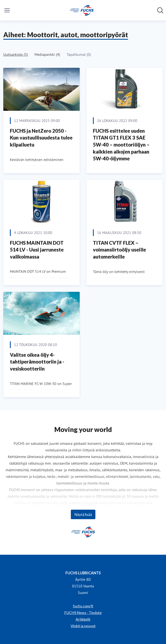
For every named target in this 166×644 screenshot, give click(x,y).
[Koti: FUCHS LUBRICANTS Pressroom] (82, 10)
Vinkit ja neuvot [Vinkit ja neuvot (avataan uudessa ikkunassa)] (83, 626)
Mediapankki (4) (47, 54)
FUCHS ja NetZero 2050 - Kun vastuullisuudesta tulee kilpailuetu (41, 138)
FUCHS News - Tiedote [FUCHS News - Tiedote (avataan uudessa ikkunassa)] (83, 613)
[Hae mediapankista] (160, 10)
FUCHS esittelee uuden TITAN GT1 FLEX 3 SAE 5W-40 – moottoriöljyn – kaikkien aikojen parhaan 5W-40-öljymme (121, 145)
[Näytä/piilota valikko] (7, 10)
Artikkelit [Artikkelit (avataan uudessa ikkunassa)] (83, 619)
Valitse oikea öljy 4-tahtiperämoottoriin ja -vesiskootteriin (37, 362)
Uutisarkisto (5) (16, 54)
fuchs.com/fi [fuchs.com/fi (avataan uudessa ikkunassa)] (83, 606)
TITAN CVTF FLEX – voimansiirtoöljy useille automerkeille (119, 250)
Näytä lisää (83, 514)
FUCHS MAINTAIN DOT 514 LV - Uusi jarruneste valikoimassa (37, 250)
